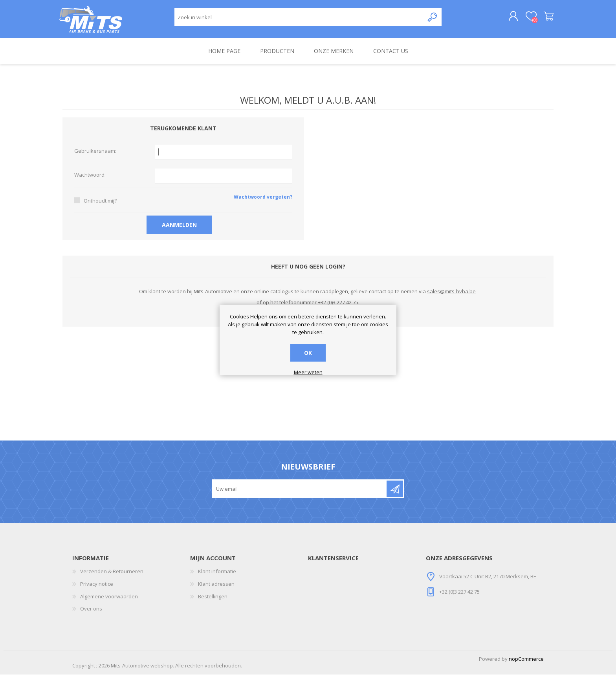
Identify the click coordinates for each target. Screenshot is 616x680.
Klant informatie (217, 577)
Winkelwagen (545, 19)
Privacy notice (97, 589)
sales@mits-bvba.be (451, 297)
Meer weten (308, 373)
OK (308, 353)
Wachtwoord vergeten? (263, 202)
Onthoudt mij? (100, 206)
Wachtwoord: (90, 181)
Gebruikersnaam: (95, 157)
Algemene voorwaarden (109, 602)
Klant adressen (216, 589)
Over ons (91, 614)
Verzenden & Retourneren (112, 577)
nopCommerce (526, 664)
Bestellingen (213, 602)
